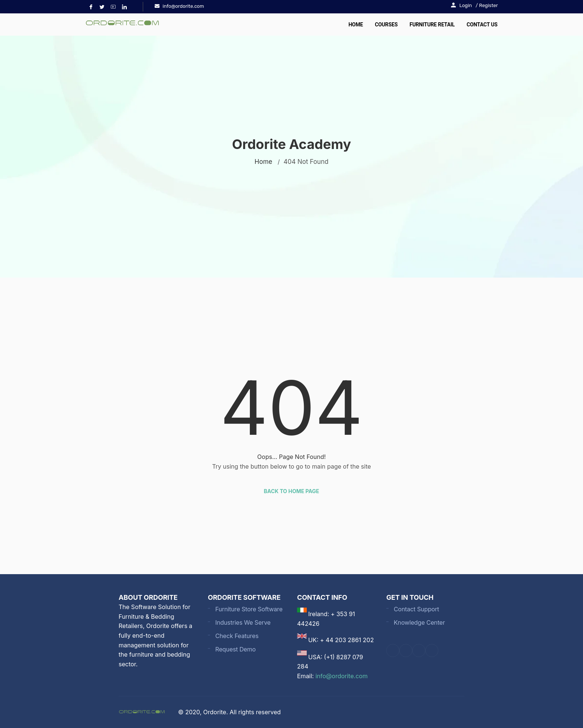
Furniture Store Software (249, 609)
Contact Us (482, 25)
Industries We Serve (243, 622)
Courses (386, 25)
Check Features (237, 636)
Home (356, 25)
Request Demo (236, 649)
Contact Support (416, 609)
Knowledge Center (419, 622)
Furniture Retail (432, 25)
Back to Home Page (292, 491)
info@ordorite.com (341, 676)
